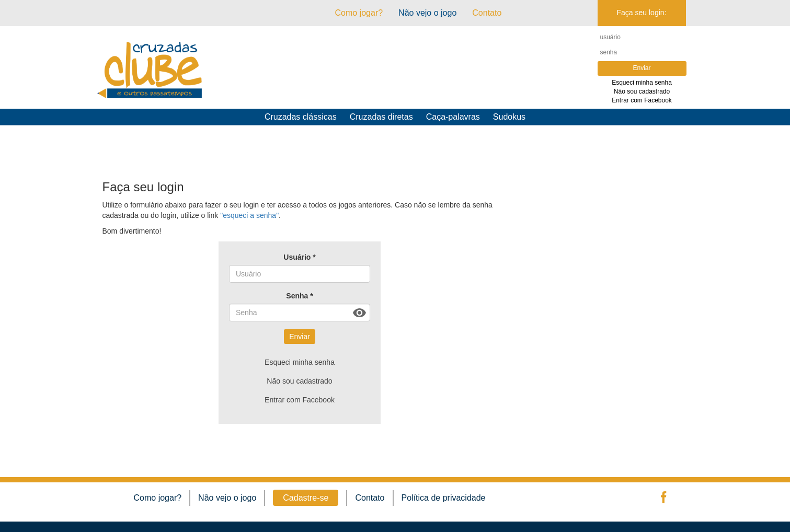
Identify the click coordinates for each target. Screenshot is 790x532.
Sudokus (509, 117)
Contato (370, 498)
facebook (662, 498)
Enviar (300, 337)
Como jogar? (359, 13)
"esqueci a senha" (249, 215)
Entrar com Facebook (642, 100)
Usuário (299, 257)
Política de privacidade (444, 498)
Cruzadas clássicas (301, 117)
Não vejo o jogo (427, 13)
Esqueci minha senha (642, 83)
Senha (299, 296)
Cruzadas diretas (381, 117)
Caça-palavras (453, 117)
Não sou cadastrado (642, 91)
